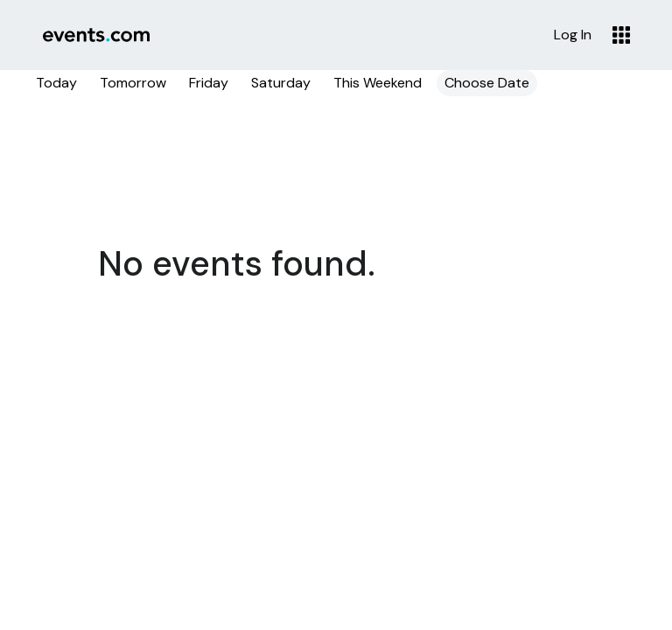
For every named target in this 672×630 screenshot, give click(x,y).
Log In (573, 35)
